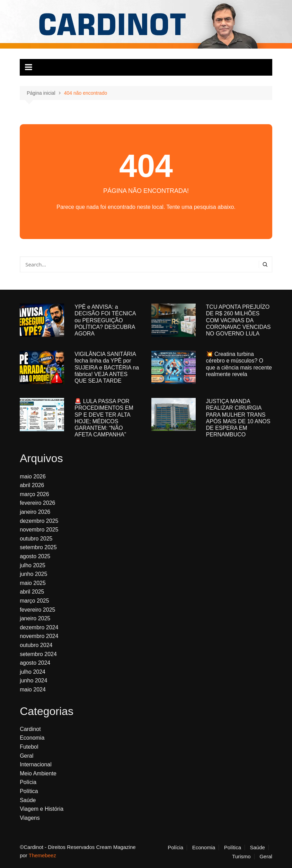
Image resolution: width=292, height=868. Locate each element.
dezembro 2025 (39, 521)
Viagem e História (42, 809)
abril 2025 (32, 592)
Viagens (30, 818)
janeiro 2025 (35, 618)
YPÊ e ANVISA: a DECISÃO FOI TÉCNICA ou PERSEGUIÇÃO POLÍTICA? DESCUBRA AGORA (105, 320)
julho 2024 (33, 672)
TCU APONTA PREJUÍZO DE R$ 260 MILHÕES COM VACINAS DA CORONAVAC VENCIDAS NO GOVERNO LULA (238, 320)
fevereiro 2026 (37, 503)
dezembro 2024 (39, 627)
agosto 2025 (35, 556)
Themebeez (42, 855)
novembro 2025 (39, 530)
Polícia (28, 782)
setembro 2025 (38, 547)
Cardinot (30, 729)
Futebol (29, 747)
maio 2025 (33, 583)
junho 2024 (33, 680)
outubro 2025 (36, 539)
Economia (32, 738)
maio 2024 (33, 690)
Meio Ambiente (38, 773)
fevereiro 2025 (37, 610)
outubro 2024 (36, 645)
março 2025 (34, 601)
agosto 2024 (35, 663)
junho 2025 (33, 574)
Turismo (241, 857)
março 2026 (34, 494)
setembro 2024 (38, 654)
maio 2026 (33, 476)
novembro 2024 (39, 636)
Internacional (36, 764)
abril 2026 (32, 485)
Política (29, 791)
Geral (26, 756)
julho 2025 (33, 565)
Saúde (28, 800)
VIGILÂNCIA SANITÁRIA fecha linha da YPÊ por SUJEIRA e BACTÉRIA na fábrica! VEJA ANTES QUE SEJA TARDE (107, 367)
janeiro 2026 (35, 512)
